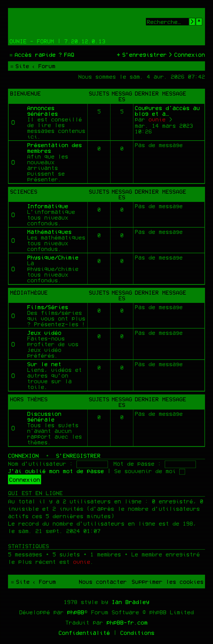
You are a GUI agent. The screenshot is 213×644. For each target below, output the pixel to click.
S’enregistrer (78, 455)
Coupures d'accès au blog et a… (167, 111)
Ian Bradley (130, 602)
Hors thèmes (29, 399)
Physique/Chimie (53, 257)
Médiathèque (29, 292)
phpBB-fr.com (127, 622)
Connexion (23, 455)
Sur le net (44, 364)
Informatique (48, 206)
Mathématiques (49, 232)
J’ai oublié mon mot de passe (56, 471)
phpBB (76, 612)
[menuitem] (66, 54)
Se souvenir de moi (150, 471)
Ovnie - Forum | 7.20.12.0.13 (57, 41)
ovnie (157, 119)
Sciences (24, 191)
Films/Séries (48, 307)
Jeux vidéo (44, 333)
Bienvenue (25, 93)
